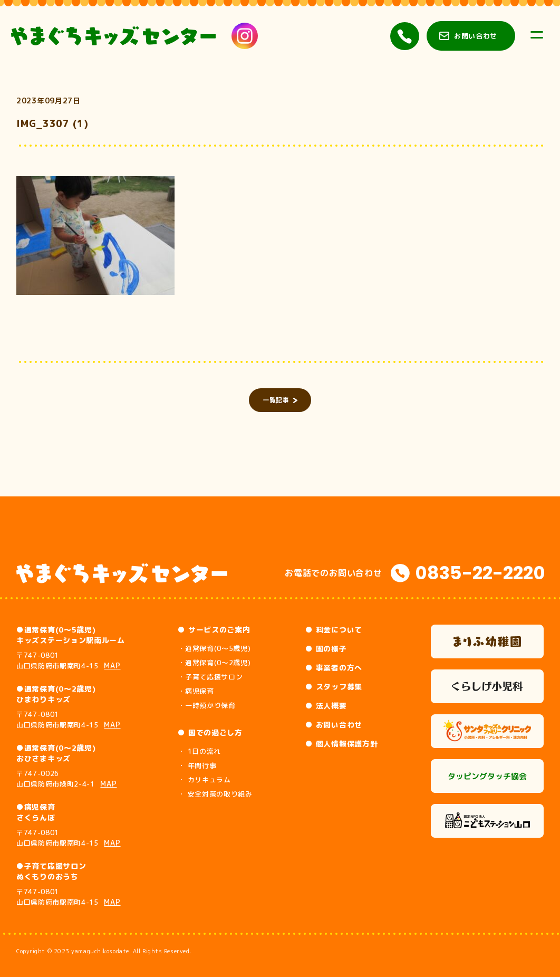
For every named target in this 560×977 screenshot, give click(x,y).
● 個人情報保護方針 (341, 744)
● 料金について (334, 630)
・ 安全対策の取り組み (215, 794)
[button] (95, 236)
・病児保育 (196, 691)
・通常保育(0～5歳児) (214, 648)
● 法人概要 (326, 706)
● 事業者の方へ (334, 668)
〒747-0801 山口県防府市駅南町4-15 (69, 660)
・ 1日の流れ (199, 751)
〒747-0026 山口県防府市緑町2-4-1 (67, 779)
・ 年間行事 (197, 765)
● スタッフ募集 (334, 687)
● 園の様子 (326, 649)
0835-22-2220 (480, 573)
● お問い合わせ (334, 725)
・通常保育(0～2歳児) (214, 663)
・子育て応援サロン (210, 677)
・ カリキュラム (204, 780)
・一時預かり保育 (206, 705)
